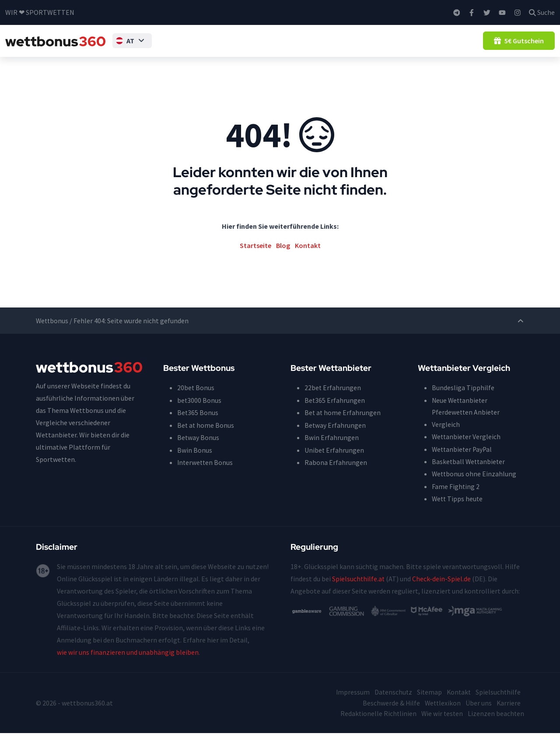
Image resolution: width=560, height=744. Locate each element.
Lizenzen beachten (496, 725)
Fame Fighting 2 (456, 498)
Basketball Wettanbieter (469, 474)
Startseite (255, 258)
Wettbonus (190, 47)
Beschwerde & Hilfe (389, 714)
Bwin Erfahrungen (332, 449)
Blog (457, 47)
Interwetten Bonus (206, 474)
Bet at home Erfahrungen (343, 425)
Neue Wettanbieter (461, 412)
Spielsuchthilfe (498, 704)
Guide (396, 47)
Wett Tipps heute (458, 510)
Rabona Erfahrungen (336, 474)
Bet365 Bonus (198, 425)
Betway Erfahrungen (335, 437)
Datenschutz (391, 704)
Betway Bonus (198, 449)
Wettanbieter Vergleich (467, 449)
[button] (125, 47)
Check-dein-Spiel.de (442, 590)
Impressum (350, 704)
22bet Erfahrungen (333, 400)
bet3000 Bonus (199, 412)
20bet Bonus (196, 400)
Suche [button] (542, 12)
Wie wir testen (441, 725)
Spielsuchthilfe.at (359, 590)
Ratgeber (428, 47)
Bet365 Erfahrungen (335, 412)
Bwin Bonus (195, 461)
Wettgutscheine (354, 47)
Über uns (478, 714)
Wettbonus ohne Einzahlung (241, 47)
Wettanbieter (300, 47)
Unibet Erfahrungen (334, 461)
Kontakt (308, 258)
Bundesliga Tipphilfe (463, 400)
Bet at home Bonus (206, 437)
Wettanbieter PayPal (463, 461)
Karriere (508, 714)
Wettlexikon (442, 714)
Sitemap (427, 704)
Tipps (157, 47)
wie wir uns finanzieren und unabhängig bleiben (128, 664)
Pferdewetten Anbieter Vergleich (467, 431)
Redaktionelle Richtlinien (376, 725)
